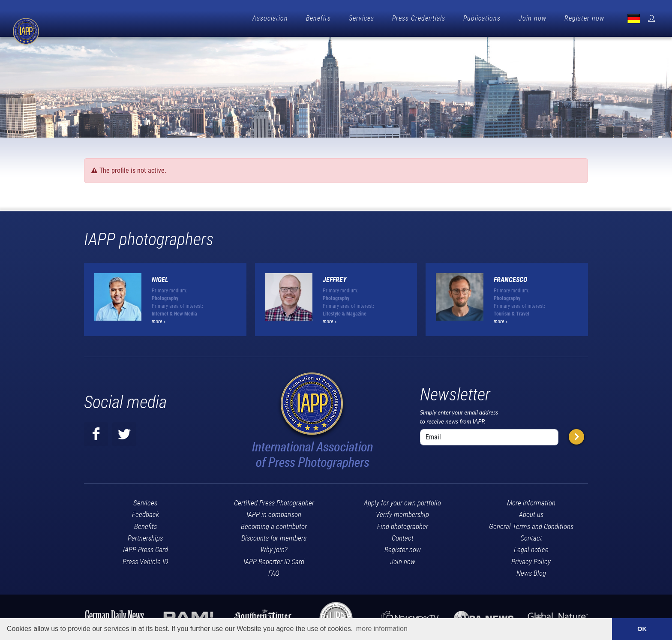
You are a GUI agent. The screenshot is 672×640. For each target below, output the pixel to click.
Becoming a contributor (274, 524)
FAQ (274, 571)
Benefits (318, 18)
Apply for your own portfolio (402, 501)
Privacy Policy (531, 559)
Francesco (510, 278)
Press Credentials (419, 18)
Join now (532, 18)
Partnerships (145, 536)
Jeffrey (335, 278)
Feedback (145, 512)
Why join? (274, 547)
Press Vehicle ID (145, 559)
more (159, 319)
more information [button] (382, 629)
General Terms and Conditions (531, 524)
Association (270, 18)
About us (531, 512)
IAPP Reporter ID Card (274, 559)
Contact (403, 536)
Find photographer (403, 524)
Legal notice (531, 547)
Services (361, 18)
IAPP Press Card (145, 547)
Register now (584, 18)
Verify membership (402, 512)
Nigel (160, 278)
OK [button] (642, 629)
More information (531, 501)
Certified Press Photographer (274, 501)
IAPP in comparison (274, 512)
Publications (482, 18)
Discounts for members (274, 536)
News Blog (531, 571)
